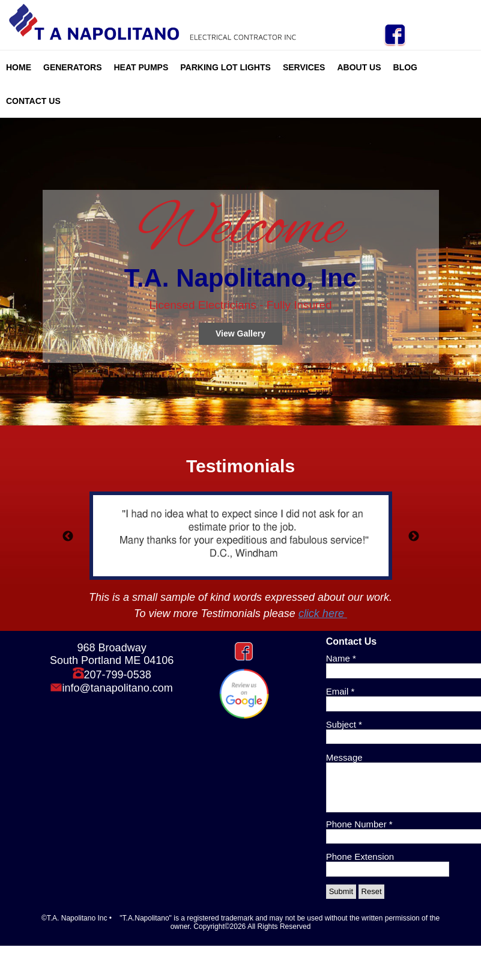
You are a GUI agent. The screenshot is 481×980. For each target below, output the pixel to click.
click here (323, 613)
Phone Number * (359, 824)
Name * (341, 658)
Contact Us (33, 101)
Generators (73, 67)
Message (344, 757)
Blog (405, 67)
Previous (68, 537)
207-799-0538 (118, 675)
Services (304, 67)
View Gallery (240, 333)
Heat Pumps (141, 67)
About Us (359, 67)
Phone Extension (360, 857)
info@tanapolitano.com (117, 688)
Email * (340, 691)
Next (414, 537)
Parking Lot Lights (225, 67)
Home (19, 67)
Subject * (344, 724)
